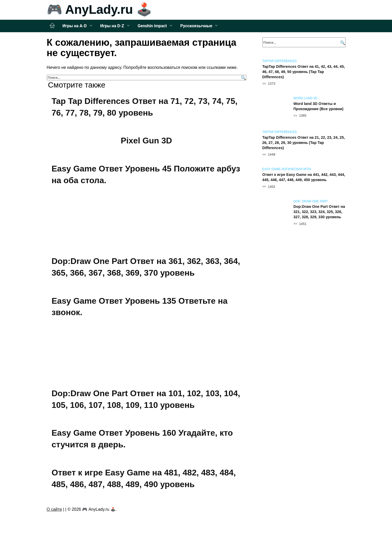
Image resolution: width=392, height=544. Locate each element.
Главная (52, 26)
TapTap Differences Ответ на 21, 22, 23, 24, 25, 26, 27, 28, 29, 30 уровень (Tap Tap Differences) (304, 143)
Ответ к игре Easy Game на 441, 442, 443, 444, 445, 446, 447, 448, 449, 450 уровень (304, 177)
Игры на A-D (75, 26)
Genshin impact (152, 26)
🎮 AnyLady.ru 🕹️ (99, 9)
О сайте (54, 509)
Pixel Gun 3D (146, 141)
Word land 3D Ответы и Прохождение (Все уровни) (318, 106)
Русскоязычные (196, 26)
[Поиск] (243, 78)
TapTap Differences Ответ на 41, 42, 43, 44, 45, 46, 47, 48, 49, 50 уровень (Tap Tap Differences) (304, 72)
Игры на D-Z (112, 26)
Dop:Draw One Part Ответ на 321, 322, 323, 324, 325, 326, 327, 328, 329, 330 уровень (319, 212)
